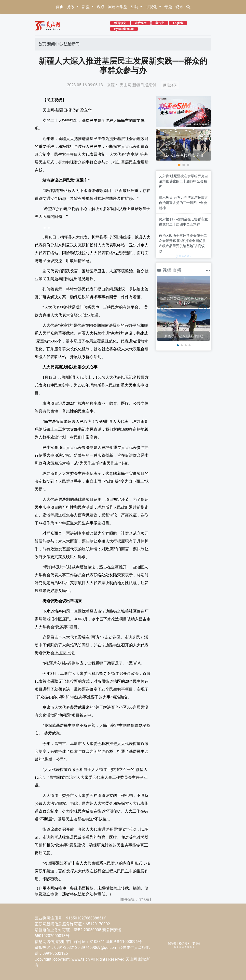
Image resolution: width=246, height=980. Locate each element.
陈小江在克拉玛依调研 (184, 155)
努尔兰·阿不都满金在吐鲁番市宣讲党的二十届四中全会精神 (183, 222)
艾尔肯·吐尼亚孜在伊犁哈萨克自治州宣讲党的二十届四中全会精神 (183, 181)
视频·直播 (169, 270)
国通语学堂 (118, 7)
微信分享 (170, 85)
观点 (101, 7)
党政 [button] (71, 7)
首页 (60, 7)
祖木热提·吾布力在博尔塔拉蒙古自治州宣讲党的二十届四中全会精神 (183, 203)
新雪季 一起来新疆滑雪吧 (184, 336)
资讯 (179, 7)
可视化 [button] (152, 7)
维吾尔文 (120, 23)
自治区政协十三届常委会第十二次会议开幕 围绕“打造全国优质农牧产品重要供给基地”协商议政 (183, 243)
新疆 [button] (86, 7)
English (178, 23)
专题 (168, 7)
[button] (179, 165)
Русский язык (124, 29)
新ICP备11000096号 (124, 942)
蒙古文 (160, 23)
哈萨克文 (141, 23)
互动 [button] (135, 7)
